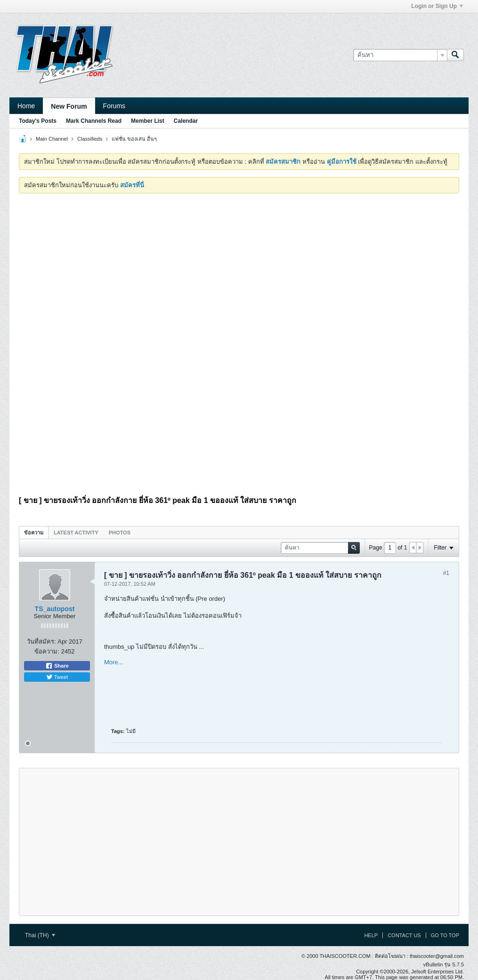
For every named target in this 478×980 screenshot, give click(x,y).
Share (57, 666)
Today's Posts (38, 121)
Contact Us (404, 935)
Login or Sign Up (437, 6)
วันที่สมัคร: (41, 641)
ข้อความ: (47, 651)
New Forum (69, 106)
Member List (148, 121)
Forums (114, 106)
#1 (446, 573)
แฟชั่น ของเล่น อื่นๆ (134, 139)
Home (26, 106)
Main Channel (52, 139)
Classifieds (90, 139)
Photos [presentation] (120, 533)
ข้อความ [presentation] (34, 533)
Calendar (186, 121)
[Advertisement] (239, 271)
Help (371, 935)
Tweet (57, 677)
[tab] (34, 532)
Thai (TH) (40, 935)
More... (113, 662)
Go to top (445, 935)
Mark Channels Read (94, 121)
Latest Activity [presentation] (76, 533)
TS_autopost (55, 609)
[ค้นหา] (400, 55)
